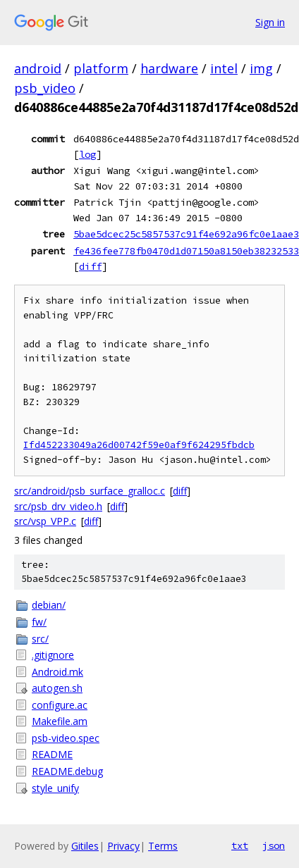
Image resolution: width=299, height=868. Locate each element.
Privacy (123, 846)
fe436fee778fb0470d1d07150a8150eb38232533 (186, 251)
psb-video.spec (66, 738)
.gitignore (53, 655)
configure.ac (60, 705)
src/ (40, 639)
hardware (169, 68)
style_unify (55, 788)
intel (224, 68)
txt (240, 845)
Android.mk (57, 672)
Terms (163, 846)
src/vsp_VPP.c (45, 521)
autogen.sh (57, 688)
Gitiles (85, 846)
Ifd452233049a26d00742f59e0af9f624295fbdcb (139, 445)
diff (90, 266)
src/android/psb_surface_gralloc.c (90, 491)
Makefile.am (60, 721)
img (261, 68)
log (87, 154)
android (38, 68)
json (274, 845)
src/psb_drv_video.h (58, 506)
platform (101, 68)
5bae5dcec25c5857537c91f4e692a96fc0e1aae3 (186, 234)
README (52, 754)
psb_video (45, 88)
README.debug (67, 771)
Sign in (270, 22)
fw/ (39, 622)
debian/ (49, 605)
